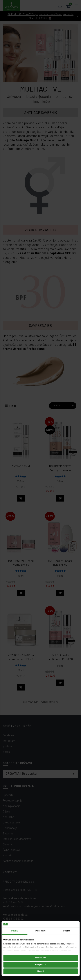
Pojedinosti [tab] (40, 931)
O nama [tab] (67, 931)
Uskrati (41, 971)
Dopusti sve (40, 958)
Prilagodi (41, 965)
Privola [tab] (15, 931)
